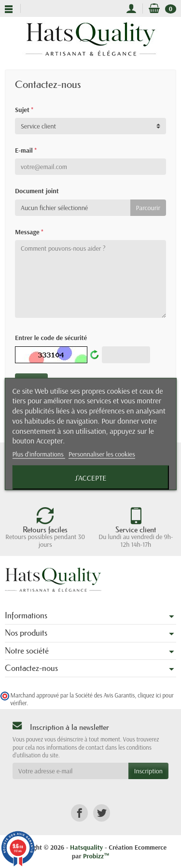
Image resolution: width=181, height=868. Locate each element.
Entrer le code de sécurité (51, 338)
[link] (79, 813)
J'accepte (91, 478)
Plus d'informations (39, 454)
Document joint (37, 191)
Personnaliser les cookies (102, 454)
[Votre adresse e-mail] (70, 771)
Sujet (24, 110)
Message (29, 232)
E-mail (26, 150)
